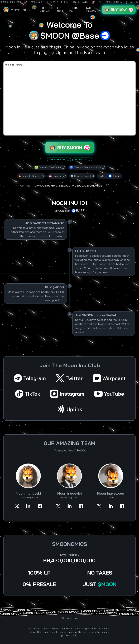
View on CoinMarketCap (87, 167)
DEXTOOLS (82, 159)
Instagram (67, 394)
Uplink (69, 409)
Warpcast (109, 378)
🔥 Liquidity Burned (31, 176)
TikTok (28, 394)
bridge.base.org (101, 256)
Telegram (30, 378)
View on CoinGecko (50, 167)
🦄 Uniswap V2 (57, 176)
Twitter (69, 378)
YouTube (109, 394)
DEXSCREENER (59, 159)
